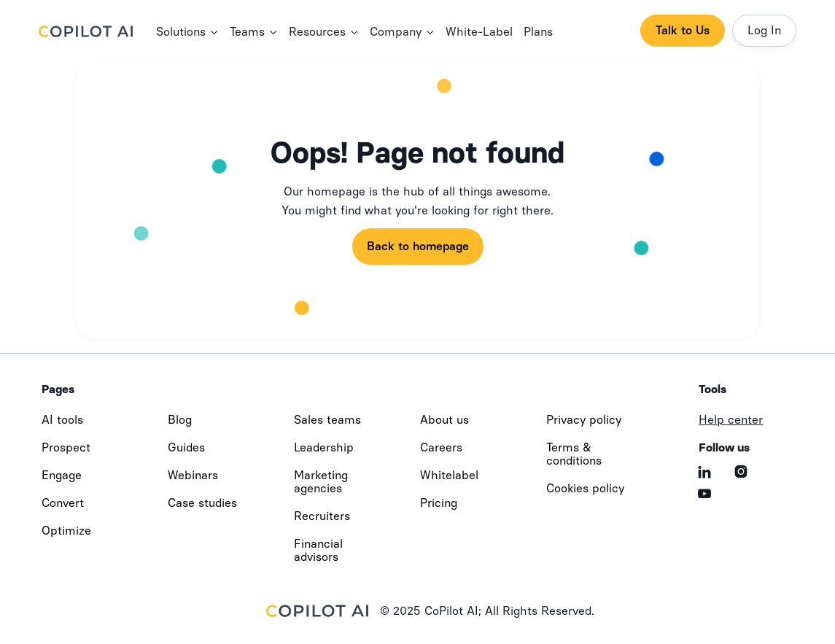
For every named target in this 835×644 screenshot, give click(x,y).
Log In (764, 30)
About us (444, 420)
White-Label (479, 32)
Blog (180, 420)
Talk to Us (683, 30)
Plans (538, 32)
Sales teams (327, 420)
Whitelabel (449, 475)
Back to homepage (418, 246)
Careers (441, 447)
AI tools (62, 420)
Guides (186, 447)
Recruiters (322, 516)
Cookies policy (585, 488)
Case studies (202, 503)
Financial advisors (318, 550)
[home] (97, 31)
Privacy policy (584, 420)
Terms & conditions (574, 454)
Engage (62, 475)
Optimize (66, 531)
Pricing (439, 503)
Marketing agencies (321, 482)
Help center (731, 420)
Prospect (66, 447)
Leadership (324, 447)
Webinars (193, 475)
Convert (63, 503)
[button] (187, 32)
